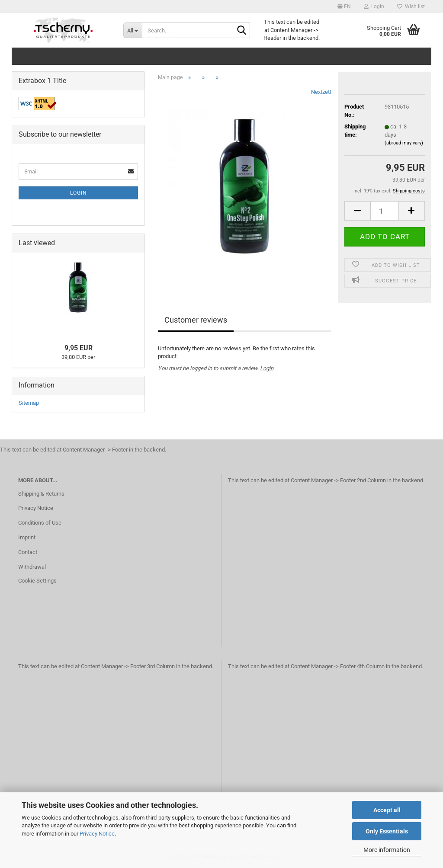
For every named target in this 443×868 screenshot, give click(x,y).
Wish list (411, 6)
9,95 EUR (79, 348)
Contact (28, 552)
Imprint (27, 537)
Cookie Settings (37, 581)
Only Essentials (387, 831)
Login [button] (374, 6)
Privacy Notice (97, 834)
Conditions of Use (40, 523)
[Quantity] (385, 211)
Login (267, 368)
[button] (344, 6)
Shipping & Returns (41, 494)
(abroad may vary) (404, 143)
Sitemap (29, 403)
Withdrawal (32, 567)
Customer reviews (196, 320)
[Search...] (133, 30)
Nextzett (321, 92)
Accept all (387, 810)
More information (387, 850)
